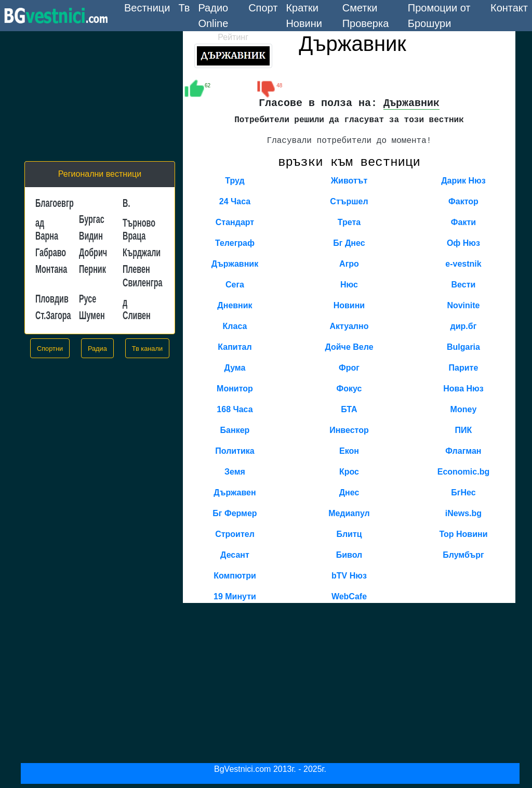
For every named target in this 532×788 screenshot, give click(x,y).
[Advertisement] (100, 96)
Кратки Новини (304, 16)
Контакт (509, 8)
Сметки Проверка (366, 16)
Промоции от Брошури (439, 16)
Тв (184, 8)
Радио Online (213, 16)
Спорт (263, 8)
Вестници (149, 7)
